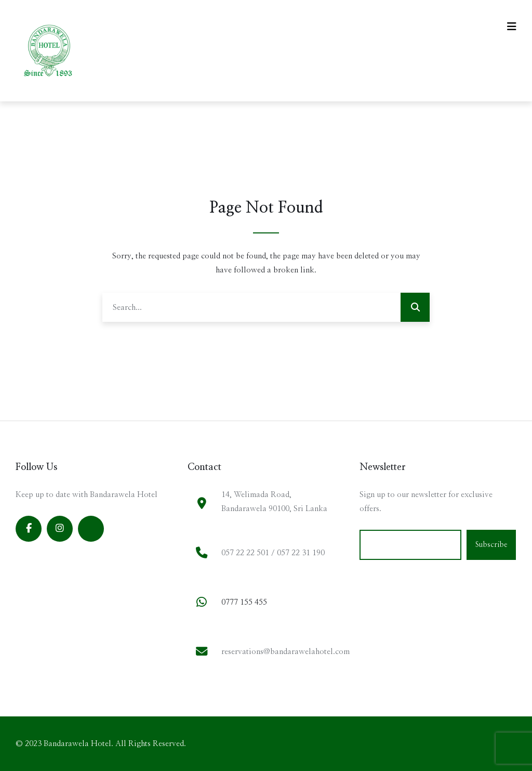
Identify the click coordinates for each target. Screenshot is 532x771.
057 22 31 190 (301, 553)
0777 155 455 (244, 602)
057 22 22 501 (245, 553)
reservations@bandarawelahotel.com (285, 652)
